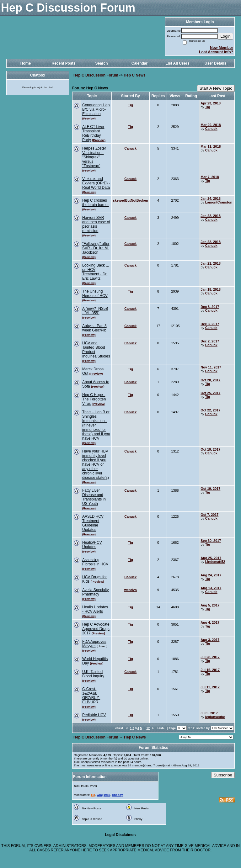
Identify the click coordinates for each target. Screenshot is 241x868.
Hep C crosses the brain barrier (96, 203)
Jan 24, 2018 (211, 198)
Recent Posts (63, 63)
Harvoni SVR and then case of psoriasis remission (96, 224)
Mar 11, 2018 (211, 146)
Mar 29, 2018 (211, 125)
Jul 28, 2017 (210, 657)
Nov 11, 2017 (211, 367)
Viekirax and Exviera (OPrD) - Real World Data (96, 183)
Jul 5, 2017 (209, 713)
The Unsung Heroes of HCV (95, 294)
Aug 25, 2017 (211, 558)
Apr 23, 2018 (211, 103)
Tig (131, 105)
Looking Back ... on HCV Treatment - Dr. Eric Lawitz (96, 272)
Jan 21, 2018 (211, 263)
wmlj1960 (103, 795)
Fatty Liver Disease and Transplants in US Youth (94, 497)
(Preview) (89, 118)
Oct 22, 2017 (210, 410)
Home (26, 63)
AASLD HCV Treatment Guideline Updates (93, 523)
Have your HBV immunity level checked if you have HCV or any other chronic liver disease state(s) (96, 464)
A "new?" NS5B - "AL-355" (95, 311)
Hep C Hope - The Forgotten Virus (94, 399)
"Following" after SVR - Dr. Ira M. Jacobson (96, 248)
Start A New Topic (216, 88)
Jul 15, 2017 (210, 670)
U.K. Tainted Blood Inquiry (93, 674)
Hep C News (134, 75)
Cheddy (117, 795)
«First (119, 728)
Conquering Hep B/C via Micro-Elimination (96, 109)
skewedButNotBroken (131, 200)
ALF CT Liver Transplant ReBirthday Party (93, 133)
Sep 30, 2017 (211, 541)
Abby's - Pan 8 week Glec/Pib (94, 328)
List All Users (177, 63)
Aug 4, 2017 (210, 622)
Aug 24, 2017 (211, 575)
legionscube (215, 717)
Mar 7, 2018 (210, 177)
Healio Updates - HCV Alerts (95, 609)
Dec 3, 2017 (210, 324)
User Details (215, 63)
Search (101, 63)
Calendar (139, 63)
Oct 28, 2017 (210, 380)
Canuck (211, 129)
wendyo (131, 590)
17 (148, 728)
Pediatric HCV (94, 715)
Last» (161, 728)
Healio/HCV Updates (92, 545)
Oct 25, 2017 (210, 393)
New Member (222, 48)
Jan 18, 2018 (211, 289)
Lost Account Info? (216, 52)
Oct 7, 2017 (209, 515)
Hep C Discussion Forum (96, 75)
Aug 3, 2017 (210, 640)
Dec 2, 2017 (210, 341)
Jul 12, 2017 (210, 687)
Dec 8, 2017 (210, 307)
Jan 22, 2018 (211, 216)
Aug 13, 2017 (211, 588)
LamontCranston (219, 202)
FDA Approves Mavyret (94, 644)
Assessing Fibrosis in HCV (95, 562)
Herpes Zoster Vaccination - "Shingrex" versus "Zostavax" (94, 157)
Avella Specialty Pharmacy (96, 592)
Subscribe (223, 775)
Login (225, 36)
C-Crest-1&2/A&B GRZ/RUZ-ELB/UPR (91, 696)
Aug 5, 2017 (210, 605)
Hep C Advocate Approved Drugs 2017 (96, 629)
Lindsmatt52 (215, 562)
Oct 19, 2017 (210, 449)
